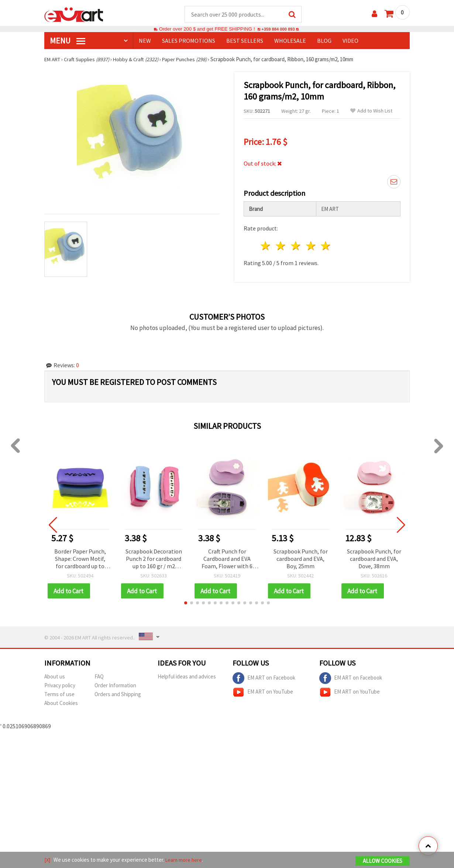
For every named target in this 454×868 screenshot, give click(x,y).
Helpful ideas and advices (187, 677)
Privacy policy (60, 686)
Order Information (115, 686)
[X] (47, 860)
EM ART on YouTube (263, 693)
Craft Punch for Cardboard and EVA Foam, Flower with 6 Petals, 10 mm (227, 560)
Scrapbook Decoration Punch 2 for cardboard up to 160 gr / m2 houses (154, 560)
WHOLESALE (290, 41)
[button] (186, 604)
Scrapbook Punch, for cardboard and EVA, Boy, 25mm (301, 559)
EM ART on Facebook (264, 679)
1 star (266, 246)
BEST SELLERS (245, 41)
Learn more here (185, 860)
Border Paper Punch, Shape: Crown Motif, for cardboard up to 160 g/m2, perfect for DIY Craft (80, 560)
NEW (145, 41)
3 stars (296, 246)
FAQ (99, 677)
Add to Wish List (371, 111)
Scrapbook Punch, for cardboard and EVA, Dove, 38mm (374, 559)
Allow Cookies (383, 861)
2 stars (281, 246)
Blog (324, 41)
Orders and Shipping (118, 695)
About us (55, 677)
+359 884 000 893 (278, 29)
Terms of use (59, 695)
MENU (68, 41)
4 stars (311, 246)
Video (350, 41)
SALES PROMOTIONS (189, 41)
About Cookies (61, 704)
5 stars (326, 246)
